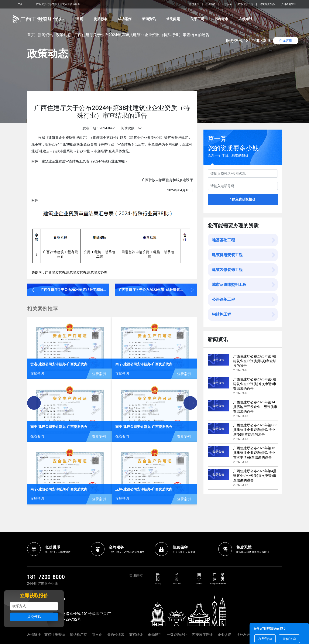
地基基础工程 (223, 240)
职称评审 (222, 19)
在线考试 (246, 19)
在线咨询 (286, 41)
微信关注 (194, 4)
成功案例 (125, 19)
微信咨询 (289, 639)
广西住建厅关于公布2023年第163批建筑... (151, 290)
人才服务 (227, 4)
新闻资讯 (149, 19)
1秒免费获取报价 (243, 199)
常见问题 (173, 19)
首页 (80, 19)
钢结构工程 (222, 314)
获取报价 (210, 4)
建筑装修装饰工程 (227, 270)
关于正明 (197, 19)
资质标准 (100, 19)
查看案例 (99, 374)
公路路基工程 (223, 299)
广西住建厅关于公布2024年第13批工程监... (73, 290)
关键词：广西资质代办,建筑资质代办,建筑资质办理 (69, 272)
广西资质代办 (246, 4)
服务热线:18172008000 (248, 41)
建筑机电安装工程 (227, 255)
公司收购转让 (289, 4)
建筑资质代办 (267, 4)
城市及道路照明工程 (229, 285)
